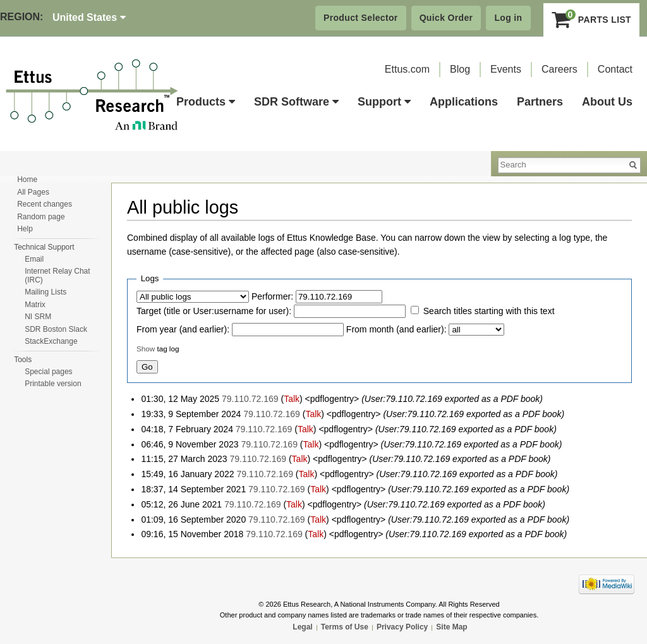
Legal (302, 627)
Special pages (48, 372)
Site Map (451, 627)
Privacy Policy (402, 627)
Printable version (53, 384)
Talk (292, 399)
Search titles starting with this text (489, 311)
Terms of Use (345, 627)
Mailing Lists (45, 292)
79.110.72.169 (250, 399)
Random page (41, 217)
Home (27, 179)
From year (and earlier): (183, 329)
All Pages (33, 192)
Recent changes (45, 204)
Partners (540, 102)
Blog (460, 69)
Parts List (592, 20)
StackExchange (51, 341)
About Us (607, 102)
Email (34, 259)
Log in (508, 18)
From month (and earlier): (396, 329)
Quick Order (446, 18)
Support (384, 102)
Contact (615, 69)
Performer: (272, 296)
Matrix (35, 305)
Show (146, 349)
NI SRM (38, 317)
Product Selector (361, 18)
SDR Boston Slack (56, 329)
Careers (559, 69)
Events (506, 69)
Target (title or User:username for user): (214, 311)
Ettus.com (407, 69)
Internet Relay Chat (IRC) (57, 276)
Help (25, 229)
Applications (464, 102)
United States (89, 17)
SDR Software (296, 102)
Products (206, 102)
